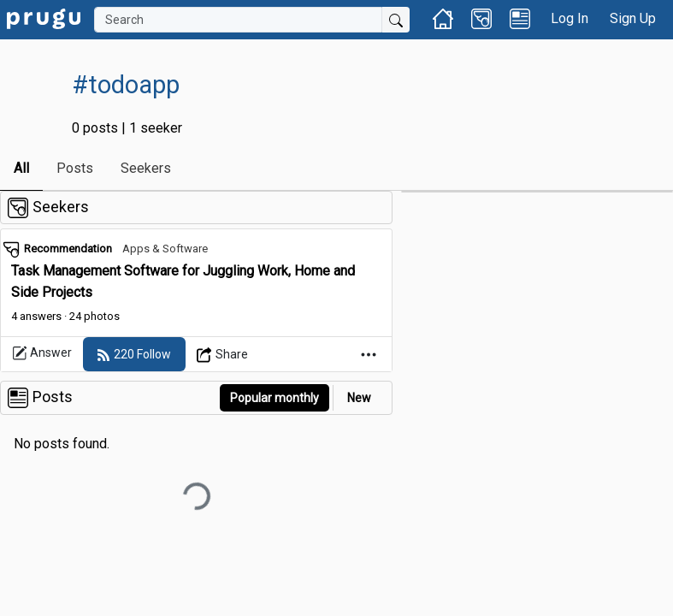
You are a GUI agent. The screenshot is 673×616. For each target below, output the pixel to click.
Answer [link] (42, 353)
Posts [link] (75, 168)
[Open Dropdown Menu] (223, 354)
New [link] (359, 398)
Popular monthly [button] (275, 398)
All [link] (21, 168)
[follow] (134, 354)
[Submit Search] (396, 20)
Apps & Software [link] (165, 249)
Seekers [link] (146, 168)
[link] (44, 18)
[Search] (238, 20)
